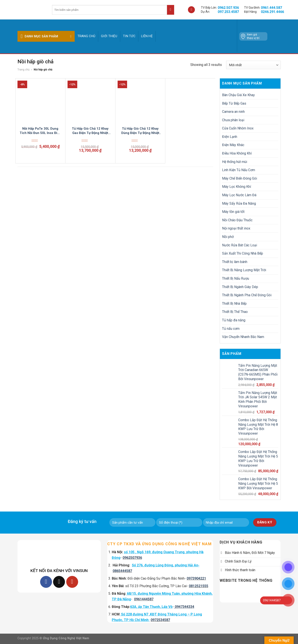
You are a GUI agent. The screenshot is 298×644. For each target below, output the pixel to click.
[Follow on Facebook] (46, 582)
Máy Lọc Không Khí (237, 187)
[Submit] (171, 10)
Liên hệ (147, 36)
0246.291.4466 (272, 12)
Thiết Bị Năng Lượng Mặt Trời (244, 270)
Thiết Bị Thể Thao (235, 312)
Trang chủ (86, 36)
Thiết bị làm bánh (235, 262)
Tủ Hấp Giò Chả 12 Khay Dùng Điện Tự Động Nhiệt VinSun (140, 131)
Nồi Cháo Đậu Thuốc (237, 220)
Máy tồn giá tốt (233, 212)
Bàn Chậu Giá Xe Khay (238, 95)
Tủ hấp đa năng (234, 320)
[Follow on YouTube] (72, 582)
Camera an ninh (233, 112)
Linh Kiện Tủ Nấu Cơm (239, 170)
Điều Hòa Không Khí (237, 153)
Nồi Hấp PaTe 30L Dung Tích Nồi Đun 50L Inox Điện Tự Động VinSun (40, 131)
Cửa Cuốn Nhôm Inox (238, 128)
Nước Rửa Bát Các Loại (240, 245)
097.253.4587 (228, 12)
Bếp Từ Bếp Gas (234, 103)
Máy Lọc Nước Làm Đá (239, 195)
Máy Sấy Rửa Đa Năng (239, 203)
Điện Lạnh (230, 137)
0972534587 (160, 620)
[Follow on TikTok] (59, 582)
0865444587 (122, 571)
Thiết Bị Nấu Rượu (236, 278)
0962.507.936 (228, 8)
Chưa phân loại (233, 120)
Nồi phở (228, 237)
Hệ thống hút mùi (235, 162)
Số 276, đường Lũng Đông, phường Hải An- (166, 565)
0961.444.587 (271, 8)
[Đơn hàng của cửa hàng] (253, 65)
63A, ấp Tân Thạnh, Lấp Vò (151, 607)
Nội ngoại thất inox (236, 228)
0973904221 (196, 578)
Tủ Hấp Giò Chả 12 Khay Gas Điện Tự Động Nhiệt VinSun (90, 131)
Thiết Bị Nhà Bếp (234, 304)
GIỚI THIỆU (109, 36)
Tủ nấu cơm (231, 329)
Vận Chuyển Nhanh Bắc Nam (243, 337)
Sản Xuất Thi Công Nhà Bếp (243, 253)
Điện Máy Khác (233, 145)
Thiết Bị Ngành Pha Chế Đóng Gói (247, 295)
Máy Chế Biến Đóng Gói (240, 178)
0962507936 (132, 558)
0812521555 (199, 586)
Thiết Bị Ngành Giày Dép (240, 287)
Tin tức (129, 36)
